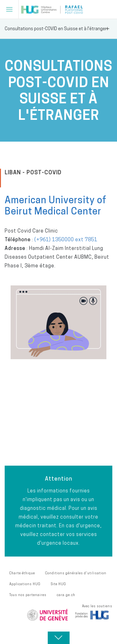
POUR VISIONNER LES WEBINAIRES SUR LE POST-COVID (55, 430)
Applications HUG (25, 584)
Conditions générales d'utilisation (76, 573)
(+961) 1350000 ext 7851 (66, 239)
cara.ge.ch (66, 595)
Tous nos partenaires (28, 595)
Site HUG (58, 584)
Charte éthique (22, 573)
